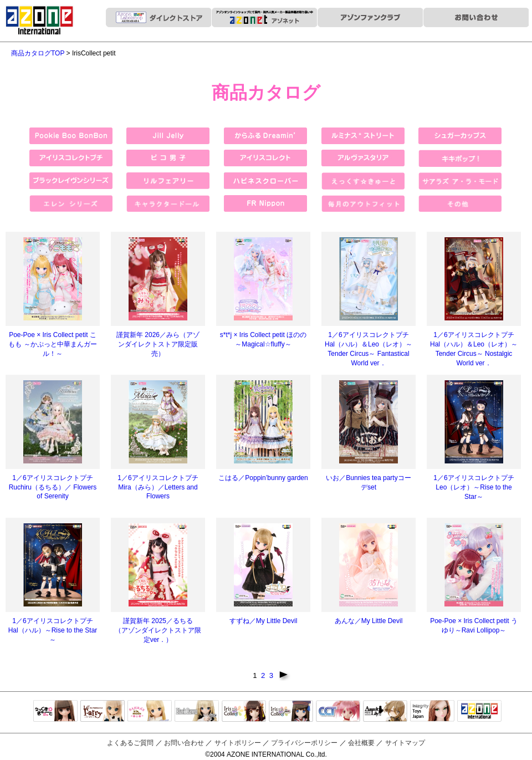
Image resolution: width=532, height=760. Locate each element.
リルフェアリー (103, 712)
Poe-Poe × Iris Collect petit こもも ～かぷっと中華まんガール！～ (52, 344)
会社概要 (361, 743)
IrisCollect (244, 712)
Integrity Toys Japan (432, 712)
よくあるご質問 (130, 743)
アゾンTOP (479, 712)
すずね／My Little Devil (264, 621)
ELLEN (291, 712)
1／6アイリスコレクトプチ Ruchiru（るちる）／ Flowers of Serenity (53, 487)
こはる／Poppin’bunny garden (263, 478)
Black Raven (197, 712)
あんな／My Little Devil (369, 621)
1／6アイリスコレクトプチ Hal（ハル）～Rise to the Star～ (53, 630)
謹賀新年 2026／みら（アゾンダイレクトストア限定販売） (158, 344)
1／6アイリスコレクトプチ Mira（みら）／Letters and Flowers (158, 487)
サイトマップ (405, 743)
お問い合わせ (184, 743)
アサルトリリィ (385, 712)
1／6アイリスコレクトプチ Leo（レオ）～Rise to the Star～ (474, 487)
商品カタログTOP (38, 53)
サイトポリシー (238, 743)
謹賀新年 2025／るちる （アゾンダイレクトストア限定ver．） (158, 630)
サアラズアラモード (150, 712)
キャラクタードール (338, 712)
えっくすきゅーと (55, 712)
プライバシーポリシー (304, 743)
